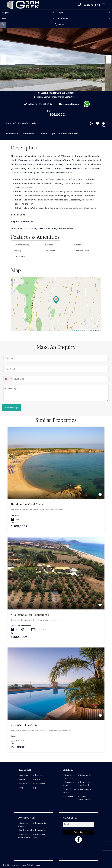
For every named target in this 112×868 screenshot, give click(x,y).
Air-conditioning (22, 245)
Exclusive (69, 797)
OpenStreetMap (87, 330)
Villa (21, 788)
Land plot (24, 784)
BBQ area (49, 245)
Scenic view (50, 251)
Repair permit (41, 830)
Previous (3, 59)
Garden (78, 245)
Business (39, 775)
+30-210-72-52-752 (89, 5)
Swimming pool (82, 251)
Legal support (86, 789)
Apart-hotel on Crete (24, 725)
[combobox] (28, 13)
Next (109, 59)
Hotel (38, 788)
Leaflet (77, 330)
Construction (86, 775)
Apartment (24, 775)
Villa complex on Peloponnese (30, 615)
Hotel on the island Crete (27, 504)
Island (38, 779)
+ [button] (15, 280)
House (22, 779)
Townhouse (40, 784)
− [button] (15, 285)
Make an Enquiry (71, 104)
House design (41, 823)
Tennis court (20, 256)
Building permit (26, 830)
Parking (18, 251)
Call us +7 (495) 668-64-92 (40, 104)
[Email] (79, 824)
